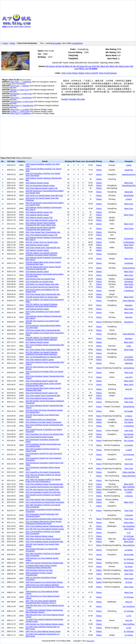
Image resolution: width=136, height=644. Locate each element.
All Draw (80, 66)
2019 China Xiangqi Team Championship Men (43, 294)
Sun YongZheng (129, 526)
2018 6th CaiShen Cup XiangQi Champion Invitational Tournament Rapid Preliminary (42, 339)
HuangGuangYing (129, 175)
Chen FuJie (129, 373)
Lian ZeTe (129, 377)
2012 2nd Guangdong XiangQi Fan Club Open (43, 492)
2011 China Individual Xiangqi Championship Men (44, 526)
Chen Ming (129, 287)
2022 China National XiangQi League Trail (42, 220)
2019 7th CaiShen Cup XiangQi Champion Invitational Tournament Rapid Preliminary (42, 305)
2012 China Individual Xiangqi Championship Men (44, 484)
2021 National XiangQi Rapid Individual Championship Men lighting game (40, 229)
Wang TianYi (129, 215)
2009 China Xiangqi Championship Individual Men (44, 563)
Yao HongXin (129, 434)
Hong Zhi (129, 389)
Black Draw (124, 66)
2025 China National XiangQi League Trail (42, 188)
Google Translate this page (73, 99)
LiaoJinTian (129, 170)
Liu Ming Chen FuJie (20, 111)
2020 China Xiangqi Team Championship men (43, 248)
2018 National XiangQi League (37, 309)
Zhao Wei (129, 317)
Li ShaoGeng (129, 279)
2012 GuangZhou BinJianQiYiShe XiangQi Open (44, 519)
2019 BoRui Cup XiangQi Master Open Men (42, 284)
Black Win (105, 66)
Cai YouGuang (129, 455)
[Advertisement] (63, 21)
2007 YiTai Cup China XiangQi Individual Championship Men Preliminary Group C (41, 602)
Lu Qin (129, 616)
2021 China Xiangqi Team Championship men (43, 232)
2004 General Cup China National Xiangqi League (45, 624)
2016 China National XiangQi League (40, 360)
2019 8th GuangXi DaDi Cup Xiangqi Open (42, 297)
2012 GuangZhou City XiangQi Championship (43, 472)
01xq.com (91, 641)
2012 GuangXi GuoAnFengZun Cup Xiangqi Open (45, 487)
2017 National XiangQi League (37, 342)
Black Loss (84, 69)
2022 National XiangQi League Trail (39, 218)
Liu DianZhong (77, 43)
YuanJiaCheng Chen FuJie (22, 102)
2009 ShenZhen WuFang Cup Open (39, 570)
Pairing (99, 165)
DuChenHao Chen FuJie (21, 94)
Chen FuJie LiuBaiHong (21, 82)
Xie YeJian (129, 567)
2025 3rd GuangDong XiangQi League (40, 186)
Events (11, 27)
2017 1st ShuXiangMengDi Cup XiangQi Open (43, 357)
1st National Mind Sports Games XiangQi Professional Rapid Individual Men (41, 567)
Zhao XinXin (129, 284)
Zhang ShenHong (129, 476)
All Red (58, 66)
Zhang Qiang (129, 523)
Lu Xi (129, 533)
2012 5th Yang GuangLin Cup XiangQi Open (42, 490)
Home (5, 43)
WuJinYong (129, 248)
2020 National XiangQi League (37, 245)
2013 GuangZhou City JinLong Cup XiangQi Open (45, 434)
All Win (73, 66)
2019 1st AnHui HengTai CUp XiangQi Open (42, 287)
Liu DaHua (129, 550)
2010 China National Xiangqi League (40, 536)
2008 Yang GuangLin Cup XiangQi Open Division (44, 582)
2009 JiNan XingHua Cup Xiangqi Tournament (43, 539)
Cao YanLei (129, 422)
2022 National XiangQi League (37, 215)
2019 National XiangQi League (37, 272)
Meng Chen (129, 183)
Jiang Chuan (129, 229)
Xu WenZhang (129, 242)
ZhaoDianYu (129, 322)
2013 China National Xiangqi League (40, 437)
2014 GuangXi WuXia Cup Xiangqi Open (41, 420)
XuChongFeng (129, 368)
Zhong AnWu (129, 555)
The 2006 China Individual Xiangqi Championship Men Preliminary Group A (44, 611)
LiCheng (129, 199)
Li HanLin (129, 416)
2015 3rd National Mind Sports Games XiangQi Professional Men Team (43, 385)
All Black (66, 66)
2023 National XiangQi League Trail (39, 212)
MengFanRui (129, 196)
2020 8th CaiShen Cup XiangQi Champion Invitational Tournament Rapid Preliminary (42, 254)
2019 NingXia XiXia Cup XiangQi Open (40, 279)
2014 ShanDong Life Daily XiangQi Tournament (43, 422)
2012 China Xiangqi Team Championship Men (43, 500)
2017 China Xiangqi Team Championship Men (43, 350)
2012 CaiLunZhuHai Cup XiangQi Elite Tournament (45, 502)
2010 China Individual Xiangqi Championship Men (44, 542)
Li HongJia (129, 496)
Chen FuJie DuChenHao (21, 98)
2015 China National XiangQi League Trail (42, 381)
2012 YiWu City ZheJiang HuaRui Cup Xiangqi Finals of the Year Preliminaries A (43, 480)
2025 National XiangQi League (37, 183)
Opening (27, 27)
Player (21, 27)
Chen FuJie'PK (92, 73)
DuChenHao (129, 239)
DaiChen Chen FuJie (19, 90)
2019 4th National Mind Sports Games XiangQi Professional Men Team (43, 263)
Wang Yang (129, 437)
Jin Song (129, 582)
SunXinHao (129, 263)
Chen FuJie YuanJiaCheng (22, 106)
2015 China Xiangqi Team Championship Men (43, 396)
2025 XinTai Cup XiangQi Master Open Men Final (44, 196)
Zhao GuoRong (129, 624)
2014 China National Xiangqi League (40, 398)
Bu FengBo (57, 43)
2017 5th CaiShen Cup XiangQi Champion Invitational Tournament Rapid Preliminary (42, 353)
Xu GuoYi (129, 459)
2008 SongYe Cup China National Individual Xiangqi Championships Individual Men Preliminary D (45, 587)
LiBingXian (129, 363)
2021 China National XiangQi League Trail (42, 235)
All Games (50, 66)
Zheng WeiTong (129, 301)
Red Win (96, 66)
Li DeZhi (129, 450)
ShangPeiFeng (129, 407)
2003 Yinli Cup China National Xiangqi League (43, 631)
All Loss (88, 66)
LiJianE (129, 165)
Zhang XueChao (129, 472)
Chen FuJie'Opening (108, 73)
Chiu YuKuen (129, 441)
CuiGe (129, 346)
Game (16, 27)
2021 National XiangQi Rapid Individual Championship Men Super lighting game (41, 224)
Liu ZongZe (129, 357)
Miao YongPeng (129, 487)
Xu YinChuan (129, 360)
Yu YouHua (129, 635)
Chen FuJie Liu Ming (20, 109)
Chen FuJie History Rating (73, 73)
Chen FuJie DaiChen (20, 86)
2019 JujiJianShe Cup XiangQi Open (39, 282)
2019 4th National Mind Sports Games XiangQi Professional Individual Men (43, 268)
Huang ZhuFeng (129, 268)
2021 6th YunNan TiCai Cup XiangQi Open (42, 242)
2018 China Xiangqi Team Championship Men (43, 330)
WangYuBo (129, 192)
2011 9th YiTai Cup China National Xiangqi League (45, 529)
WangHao (129, 305)
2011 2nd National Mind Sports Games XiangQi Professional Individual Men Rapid (44, 523)
